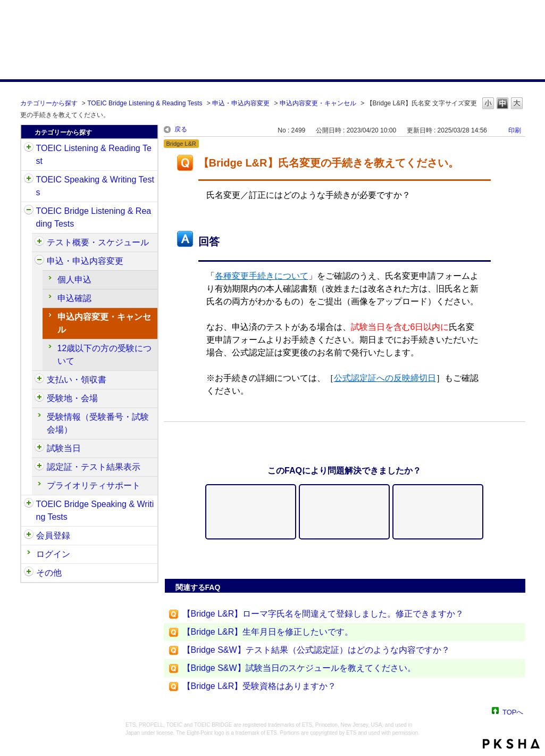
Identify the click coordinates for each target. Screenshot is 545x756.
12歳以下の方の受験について (105, 355)
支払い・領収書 (77, 380)
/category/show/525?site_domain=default (39, 380)
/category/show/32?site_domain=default (29, 180)
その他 (49, 573)
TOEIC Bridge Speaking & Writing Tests (95, 510)
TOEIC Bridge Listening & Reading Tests (145, 103)
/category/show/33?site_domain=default (29, 211)
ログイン (53, 554)
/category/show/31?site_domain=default (29, 148)
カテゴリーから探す (49, 103)
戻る (181, 129)
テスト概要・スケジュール (98, 242)
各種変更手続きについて (262, 276)
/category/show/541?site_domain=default (39, 467)
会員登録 (53, 535)
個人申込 (74, 280)
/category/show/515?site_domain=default (39, 261)
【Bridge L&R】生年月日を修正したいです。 (268, 632)
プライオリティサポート (94, 485)
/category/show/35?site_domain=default (29, 573)
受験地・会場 (72, 398)
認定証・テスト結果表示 (94, 467)
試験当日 (64, 448)
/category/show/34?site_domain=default (29, 504)
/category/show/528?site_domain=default (39, 398)
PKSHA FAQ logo (511, 744)
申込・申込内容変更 (241, 103)
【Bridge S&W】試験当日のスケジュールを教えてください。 (299, 668)
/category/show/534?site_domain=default (39, 448)
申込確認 (74, 298)
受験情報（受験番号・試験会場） (98, 423)
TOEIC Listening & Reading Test (94, 155)
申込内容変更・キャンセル (318, 103)
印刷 (515, 130)
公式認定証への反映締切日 (385, 378)
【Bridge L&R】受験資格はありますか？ (259, 686)
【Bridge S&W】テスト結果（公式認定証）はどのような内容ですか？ (316, 650)
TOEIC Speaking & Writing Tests (95, 186)
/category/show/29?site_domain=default (29, 536)
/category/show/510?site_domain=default (39, 243)
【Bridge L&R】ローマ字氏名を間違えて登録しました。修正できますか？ (323, 614)
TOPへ (513, 712)
